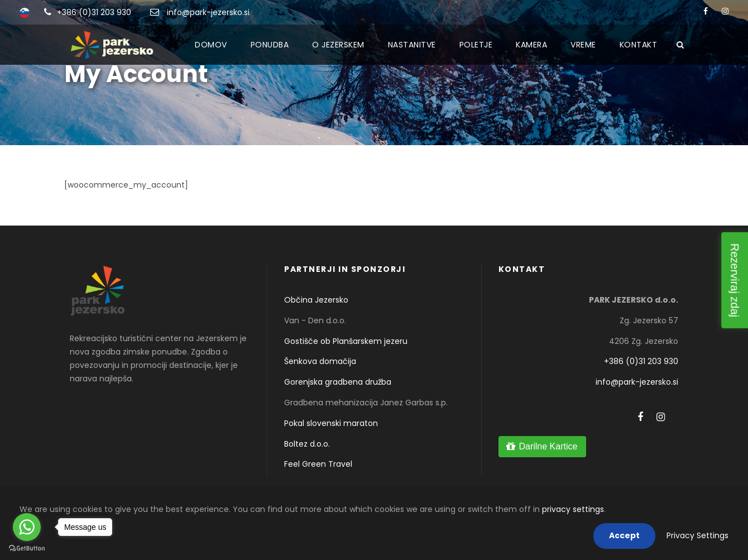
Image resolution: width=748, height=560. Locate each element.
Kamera (531, 45)
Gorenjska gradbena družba (338, 382)
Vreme (583, 45)
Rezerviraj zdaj (735, 280)
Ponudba (270, 45)
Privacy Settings (697, 535)
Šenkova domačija (320, 361)
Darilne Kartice (548, 446)
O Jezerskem (338, 45)
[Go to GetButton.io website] (27, 549)
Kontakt (639, 45)
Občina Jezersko (316, 300)
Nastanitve (412, 45)
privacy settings (573, 509)
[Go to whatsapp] (27, 527)
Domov (211, 45)
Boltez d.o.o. (307, 444)
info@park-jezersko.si (208, 12)
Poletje (476, 45)
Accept (624, 535)
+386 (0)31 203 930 (94, 12)
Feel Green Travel (318, 464)
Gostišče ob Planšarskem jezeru (346, 341)
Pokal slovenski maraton (331, 423)
